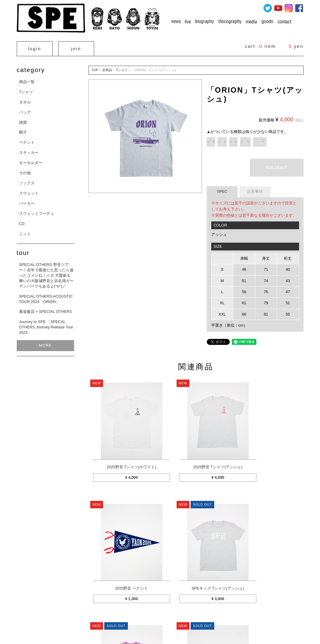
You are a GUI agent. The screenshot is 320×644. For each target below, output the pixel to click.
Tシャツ (26, 90)
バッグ (25, 110)
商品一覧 (27, 79)
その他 (25, 170)
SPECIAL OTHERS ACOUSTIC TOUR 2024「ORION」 (46, 296)
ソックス (27, 181)
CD (22, 221)
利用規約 (239, 611)
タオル (25, 100)
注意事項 (255, 189)
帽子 (23, 130)
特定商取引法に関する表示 (121, 611)
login (35, 47)
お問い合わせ (265, 611)
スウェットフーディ (37, 211)
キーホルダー (31, 160)
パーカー (27, 201)
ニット (25, 231)
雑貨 (23, 120)
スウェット (29, 191)
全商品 (107, 68)
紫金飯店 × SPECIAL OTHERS (46, 309)
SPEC (222, 189)
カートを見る (55, 611)
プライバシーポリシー (206, 611)
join (76, 47)
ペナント (27, 140)
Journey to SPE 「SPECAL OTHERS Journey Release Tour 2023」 (46, 325)
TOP (95, 68)
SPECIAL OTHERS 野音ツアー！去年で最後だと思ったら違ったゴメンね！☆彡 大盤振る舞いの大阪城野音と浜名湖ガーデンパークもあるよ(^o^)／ (46, 273)
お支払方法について (165, 611)
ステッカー (29, 150)
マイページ (83, 611)
